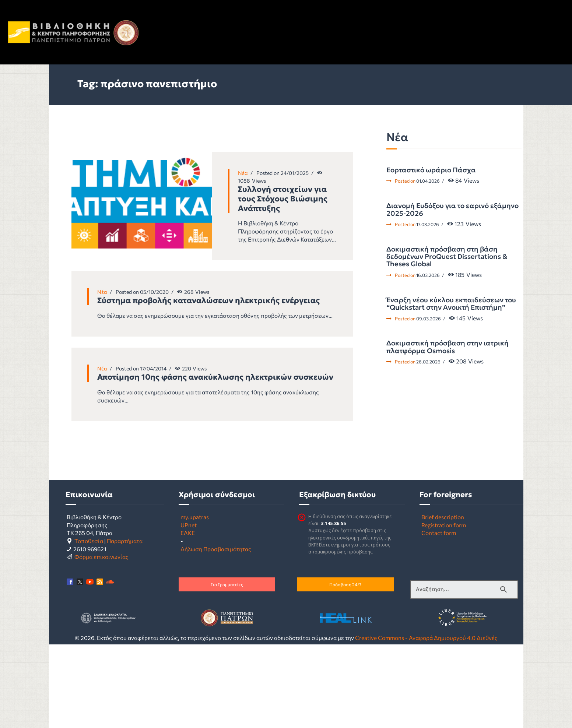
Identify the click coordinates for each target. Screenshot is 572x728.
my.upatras (195, 517)
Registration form (444, 525)
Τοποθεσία (89, 541)
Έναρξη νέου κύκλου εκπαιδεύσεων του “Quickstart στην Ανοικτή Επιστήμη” (451, 304)
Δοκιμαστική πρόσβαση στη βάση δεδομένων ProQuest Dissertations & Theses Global (447, 257)
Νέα (243, 173)
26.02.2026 (428, 362)
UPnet (189, 525)
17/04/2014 (153, 368)
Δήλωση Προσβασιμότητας (216, 549)
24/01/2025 (295, 173)
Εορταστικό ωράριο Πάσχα (431, 170)
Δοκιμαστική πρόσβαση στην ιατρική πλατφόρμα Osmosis (448, 347)
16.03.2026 (428, 275)
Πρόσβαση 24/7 (345, 584)
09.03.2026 (429, 319)
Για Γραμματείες (227, 584)
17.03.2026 (428, 224)
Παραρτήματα (125, 541)
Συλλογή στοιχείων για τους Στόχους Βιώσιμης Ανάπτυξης (283, 199)
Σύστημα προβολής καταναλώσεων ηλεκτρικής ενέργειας (208, 300)
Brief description (443, 517)
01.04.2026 (428, 181)
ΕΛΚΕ (188, 533)
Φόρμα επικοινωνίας (101, 557)
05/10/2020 (154, 292)
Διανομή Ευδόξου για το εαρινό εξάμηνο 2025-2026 (452, 210)
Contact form (439, 533)
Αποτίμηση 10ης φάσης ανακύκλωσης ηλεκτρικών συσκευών (215, 377)
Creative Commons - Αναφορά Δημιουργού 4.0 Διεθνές (426, 638)
